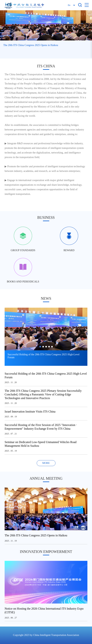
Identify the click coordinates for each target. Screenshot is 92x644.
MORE (46, 463)
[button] (87, 25)
